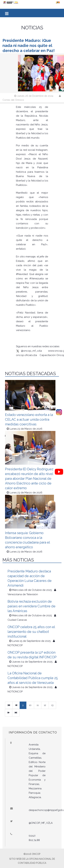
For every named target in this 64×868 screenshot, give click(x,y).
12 (45, 705)
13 (52, 705)
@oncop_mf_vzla (29, 351)
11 (38, 705)
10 (30, 705)
